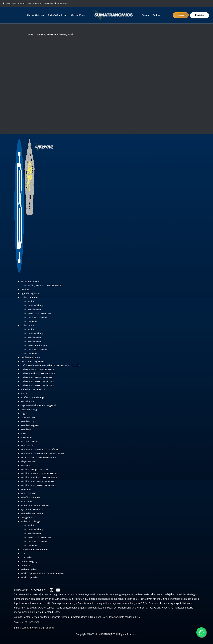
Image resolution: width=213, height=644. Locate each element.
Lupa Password (29, 417)
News (30, 34)
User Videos (27, 557)
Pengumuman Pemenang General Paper (43, 453)
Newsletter (27, 437)
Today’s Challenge (57, 15)
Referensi (26, 489)
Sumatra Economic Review (35, 505)
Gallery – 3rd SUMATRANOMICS (38, 377)
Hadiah (31, 301)
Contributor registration (34, 361)
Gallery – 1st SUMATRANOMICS (38, 369)
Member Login (29, 421)
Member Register (30, 425)
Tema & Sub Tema (37, 317)
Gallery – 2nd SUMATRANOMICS (38, 373)
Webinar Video (29, 569)
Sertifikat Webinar (31, 497)
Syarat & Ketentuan (38, 345)
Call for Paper (78, 15)
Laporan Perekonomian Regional (55, 34)
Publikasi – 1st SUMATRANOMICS (39, 473)
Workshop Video (30, 577)
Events (145, 15)
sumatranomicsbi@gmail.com (38, 628)
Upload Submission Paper (35, 549)
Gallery (157, 15)
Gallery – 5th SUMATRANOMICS (38, 385)
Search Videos (28, 493)
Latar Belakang (36, 305)
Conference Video (30, 357)
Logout (25, 413)
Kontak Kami (28, 401)
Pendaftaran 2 (35, 341)
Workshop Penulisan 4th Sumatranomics (43, 573)
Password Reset (29, 441)
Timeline (32, 321)
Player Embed (28, 461)
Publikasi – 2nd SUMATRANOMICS (39, 477)
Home (24, 393)
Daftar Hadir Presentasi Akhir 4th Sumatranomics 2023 (51, 365)
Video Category (29, 561)
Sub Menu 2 (27, 501)
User (23, 553)
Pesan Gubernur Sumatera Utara (39, 457)
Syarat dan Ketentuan (39, 313)
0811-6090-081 (33, 622)
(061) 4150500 (62, 3)
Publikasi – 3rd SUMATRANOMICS (39, 481)
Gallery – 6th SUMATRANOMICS (44, 285)
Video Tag (26, 565)
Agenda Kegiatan (30, 293)
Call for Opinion (36, 15)
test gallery (27, 517)
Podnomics (27, 465)
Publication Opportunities (35, 469)
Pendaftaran (34, 309)
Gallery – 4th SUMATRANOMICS (38, 381)
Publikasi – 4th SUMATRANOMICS (39, 485)
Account (25, 289)
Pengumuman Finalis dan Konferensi (41, 449)
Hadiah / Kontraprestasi (34, 389)
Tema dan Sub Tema (32, 513)
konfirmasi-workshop (32, 397)
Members (26, 429)
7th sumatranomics (31, 281)
